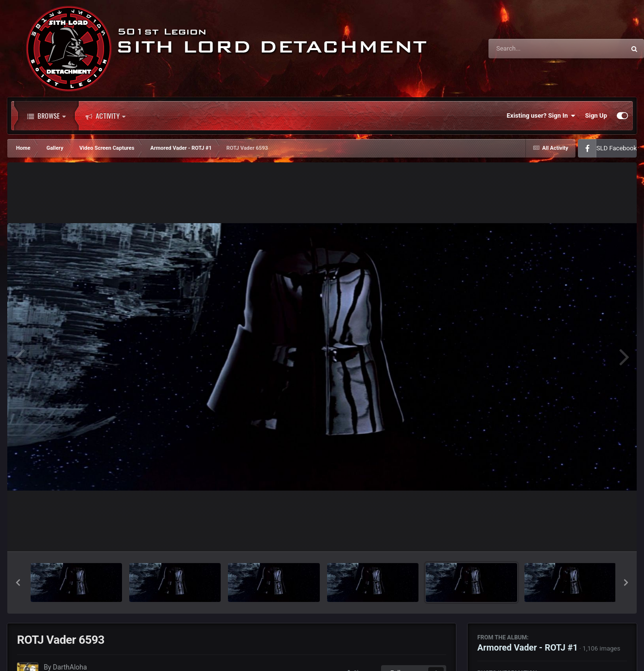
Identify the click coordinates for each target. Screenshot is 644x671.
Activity (105, 116)
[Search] (532, 49)
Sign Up (596, 115)
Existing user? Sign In (541, 116)
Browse (46, 116)
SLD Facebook (617, 148)
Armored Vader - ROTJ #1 (528, 647)
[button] (18, 583)
